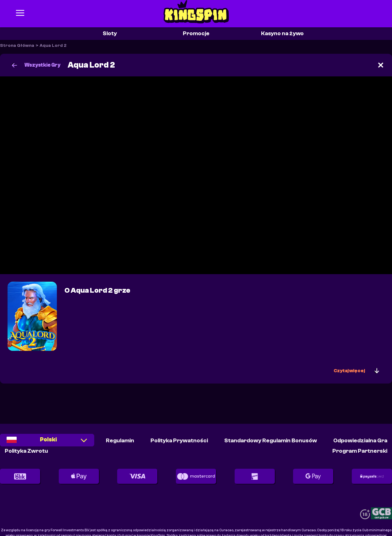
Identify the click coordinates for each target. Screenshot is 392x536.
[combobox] (47, 442)
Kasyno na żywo (282, 33)
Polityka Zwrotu (26, 451)
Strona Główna (17, 46)
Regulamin (120, 441)
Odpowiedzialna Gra (360, 441)
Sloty (110, 33)
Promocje (196, 33)
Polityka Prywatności (179, 441)
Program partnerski (360, 451)
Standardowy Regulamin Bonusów (271, 441)
